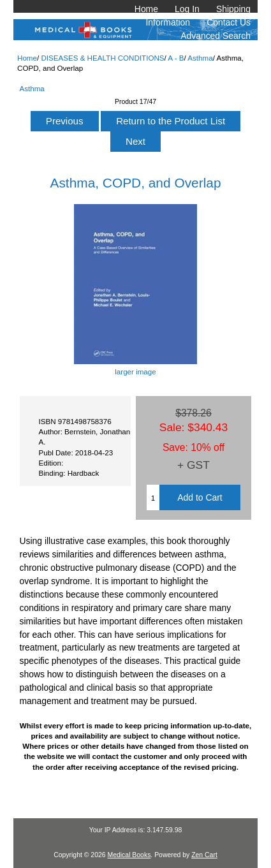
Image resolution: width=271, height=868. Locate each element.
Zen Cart (204, 855)
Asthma (200, 58)
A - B (176, 58)
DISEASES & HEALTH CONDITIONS (102, 58)
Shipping (233, 9)
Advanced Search (216, 36)
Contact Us (229, 22)
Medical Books (129, 855)
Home (146, 9)
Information (168, 22)
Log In (187, 9)
